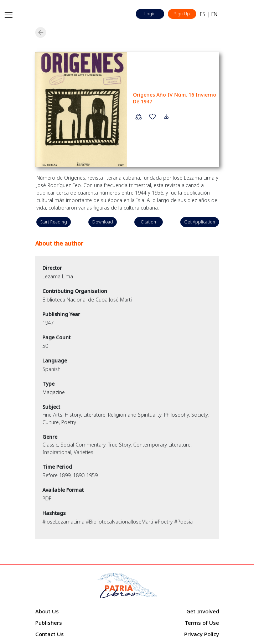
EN (214, 14)
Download (103, 222)
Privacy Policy (202, 634)
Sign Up (182, 14)
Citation (148, 222)
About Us (47, 611)
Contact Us (50, 634)
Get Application (200, 222)
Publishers (49, 623)
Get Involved (203, 611)
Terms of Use (202, 623)
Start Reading (54, 222)
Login (150, 14)
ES (203, 14)
